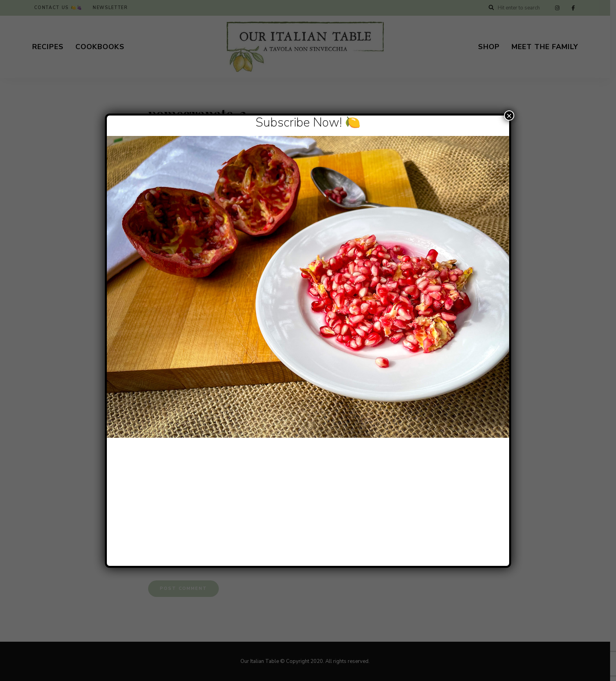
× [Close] (509, 116)
